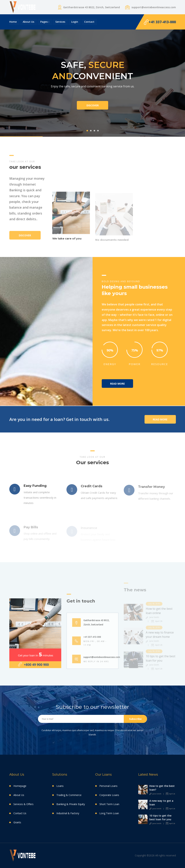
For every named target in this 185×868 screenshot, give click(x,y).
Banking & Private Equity (71, 804)
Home (13, 22)
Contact (89, 22)
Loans (60, 786)
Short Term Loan (109, 804)
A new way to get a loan (161, 803)
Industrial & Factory (68, 813)
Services (60, 22)
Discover (93, 105)
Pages (44, 22)
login (75, 22)
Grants (17, 822)
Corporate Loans (109, 795)
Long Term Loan (109, 813)
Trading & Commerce (69, 795)
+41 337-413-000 (160, 22)
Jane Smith (155, 794)
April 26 (170, 794)
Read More (117, 384)
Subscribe (135, 719)
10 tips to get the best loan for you (160, 817)
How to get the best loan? (162, 788)
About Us (28, 22)
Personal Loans (108, 786)
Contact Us (20, 813)
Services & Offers (23, 804)
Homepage (20, 786)
